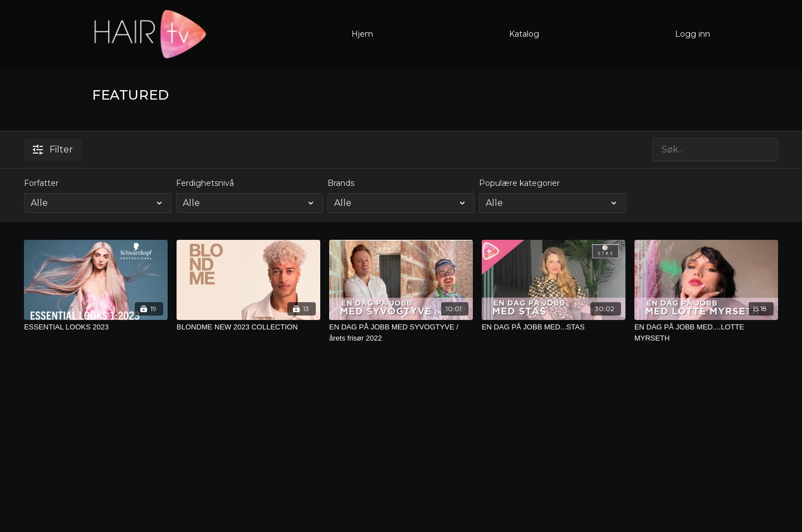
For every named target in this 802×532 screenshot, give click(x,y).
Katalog (524, 34)
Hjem (362, 34)
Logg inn (693, 34)
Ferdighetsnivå (205, 183)
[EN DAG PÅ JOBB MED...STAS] (554, 327)
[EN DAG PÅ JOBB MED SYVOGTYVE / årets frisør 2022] (401, 332)
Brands (341, 183)
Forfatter (41, 183)
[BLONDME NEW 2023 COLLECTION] (248, 327)
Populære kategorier (519, 183)
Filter (53, 149)
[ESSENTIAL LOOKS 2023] (96, 327)
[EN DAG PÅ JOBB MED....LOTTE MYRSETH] (706, 332)
